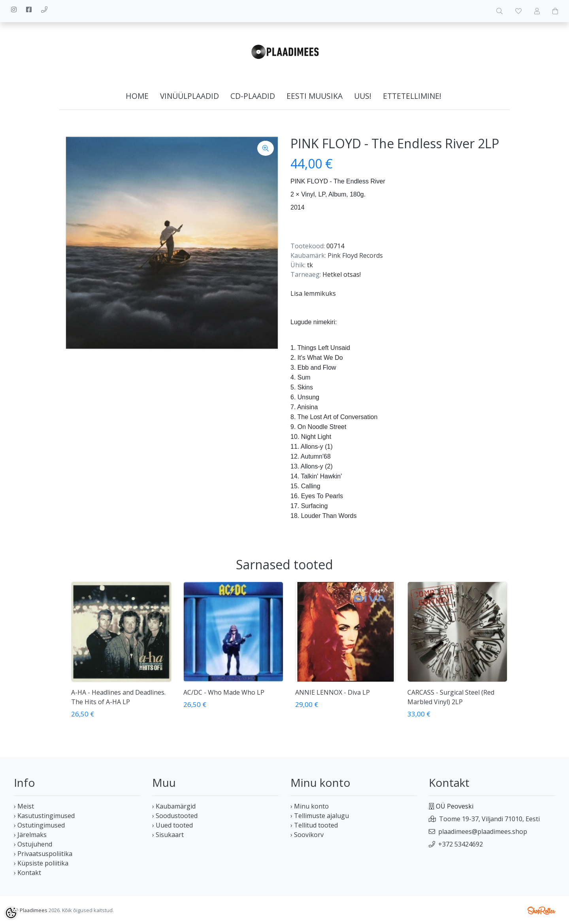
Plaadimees (34, 910)
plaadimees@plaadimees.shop (483, 831)
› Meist (24, 806)
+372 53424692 (461, 844)
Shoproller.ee (541, 911)
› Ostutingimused (39, 825)
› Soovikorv (307, 835)
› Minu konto (310, 806)
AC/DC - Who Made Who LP (224, 692)
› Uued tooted (172, 825)
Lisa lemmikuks (313, 293)
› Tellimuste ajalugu (320, 816)
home (137, 96)
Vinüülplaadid (189, 96)
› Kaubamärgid (174, 806)
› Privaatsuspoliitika (43, 854)
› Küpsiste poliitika (41, 863)
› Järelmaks (30, 835)
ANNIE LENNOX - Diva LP (333, 692)
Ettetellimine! (412, 96)
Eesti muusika (315, 96)
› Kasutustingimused (44, 816)
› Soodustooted (175, 816)
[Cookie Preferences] (11, 913)
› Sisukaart (168, 835)
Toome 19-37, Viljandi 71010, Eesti (489, 819)
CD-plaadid (253, 96)
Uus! (363, 96)
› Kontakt (27, 873)
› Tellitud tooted (314, 825)
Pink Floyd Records (355, 255)
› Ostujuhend (33, 844)
